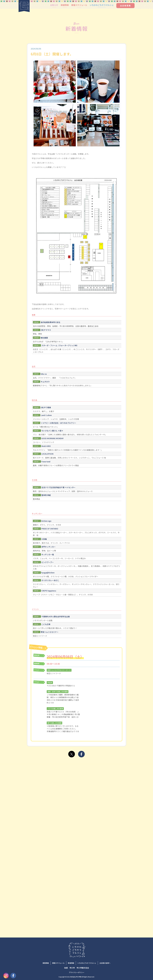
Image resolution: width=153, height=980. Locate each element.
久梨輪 (44, 539)
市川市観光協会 (83, 968)
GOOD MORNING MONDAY (52, 438)
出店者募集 (125, 6)
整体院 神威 (46, 495)
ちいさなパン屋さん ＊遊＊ (52, 431)
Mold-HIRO (46, 446)
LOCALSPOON (47, 454)
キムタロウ (45, 382)
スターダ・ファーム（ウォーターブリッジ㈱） (60, 345)
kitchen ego (46, 521)
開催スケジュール (79, 5)
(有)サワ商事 (46, 407)
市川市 (72, 968)
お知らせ (54, 5)
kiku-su (44, 374)
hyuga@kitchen (48, 573)
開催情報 (65, 5)
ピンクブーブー (48, 562)
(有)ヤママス (46, 330)
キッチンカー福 (48, 554)
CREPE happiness (49, 591)
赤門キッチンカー (48, 547)
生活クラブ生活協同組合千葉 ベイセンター (58, 487)
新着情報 (71, 963)
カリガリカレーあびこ (50, 580)
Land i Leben (46, 415)
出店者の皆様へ (105, 963)
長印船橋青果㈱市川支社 (50, 322)
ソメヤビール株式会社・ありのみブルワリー (58, 423)
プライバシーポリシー (77, 972)
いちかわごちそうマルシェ (102, 5)
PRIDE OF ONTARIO (50, 529)
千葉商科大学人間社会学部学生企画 (56, 617)
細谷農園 (44, 338)
